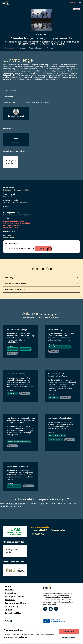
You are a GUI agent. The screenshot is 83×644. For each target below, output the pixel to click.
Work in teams (54, 397)
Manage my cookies (15, 596)
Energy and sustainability (14, 221)
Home (8, 586)
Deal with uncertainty (14, 486)
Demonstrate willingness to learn (59, 347)
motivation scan (16, 504)
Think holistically (26, 349)
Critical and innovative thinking (17, 223)
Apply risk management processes (19, 442)
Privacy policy (12, 606)
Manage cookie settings (15, 637)
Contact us (10, 593)
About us (9, 590)
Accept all (69, 631)
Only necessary (69, 637)
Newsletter (10, 600)
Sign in (72, 3)
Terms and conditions (16, 603)
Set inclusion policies (56, 440)
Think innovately (13, 349)
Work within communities (57, 435)
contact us (43, 249)
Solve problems (12, 393)
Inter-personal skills (12, 225)
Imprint (8, 610)
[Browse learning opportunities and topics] (80, 3)
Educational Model (14, 613)
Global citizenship (11, 227)
